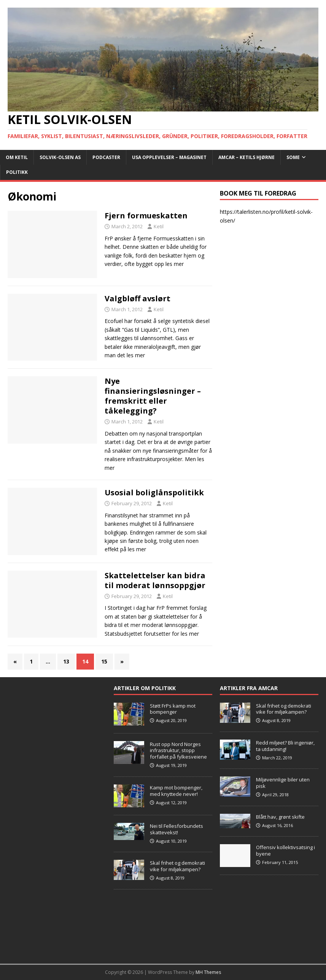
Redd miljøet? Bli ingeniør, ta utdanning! (285, 746)
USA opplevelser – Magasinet (169, 157)
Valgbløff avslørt (138, 298)
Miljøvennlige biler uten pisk (283, 783)
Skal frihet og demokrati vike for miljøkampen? (177, 866)
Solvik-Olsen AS (60, 157)
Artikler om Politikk (145, 688)
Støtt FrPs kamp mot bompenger (173, 709)
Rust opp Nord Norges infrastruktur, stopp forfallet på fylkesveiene (178, 751)
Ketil (159, 226)
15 (104, 661)
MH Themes (208, 972)
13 (66, 661)
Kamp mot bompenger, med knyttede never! (176, 791)
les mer (175, 264)
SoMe (293, 157)
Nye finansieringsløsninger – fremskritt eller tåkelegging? (153, 396)
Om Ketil (17, 157)
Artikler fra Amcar (249, 688)
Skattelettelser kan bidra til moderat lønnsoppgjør (155, 580)
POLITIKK (17, 172)
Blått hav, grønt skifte (280, 817)
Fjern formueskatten (146, 216)
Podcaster (106, 157)
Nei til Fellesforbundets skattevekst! (177, 829)
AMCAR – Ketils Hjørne (246, 157)
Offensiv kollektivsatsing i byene (285, 850)
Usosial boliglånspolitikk (154, 492)
